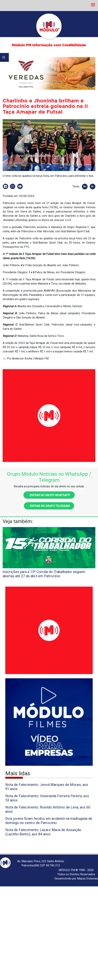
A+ (85, 187)
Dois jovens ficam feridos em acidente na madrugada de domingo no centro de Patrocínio (49, 821)
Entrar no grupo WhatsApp (49, 495)
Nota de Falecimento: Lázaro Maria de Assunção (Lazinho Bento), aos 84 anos (43, 832)
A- (93, 187)
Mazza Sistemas (87, 879)
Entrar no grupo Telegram (49, 506)
